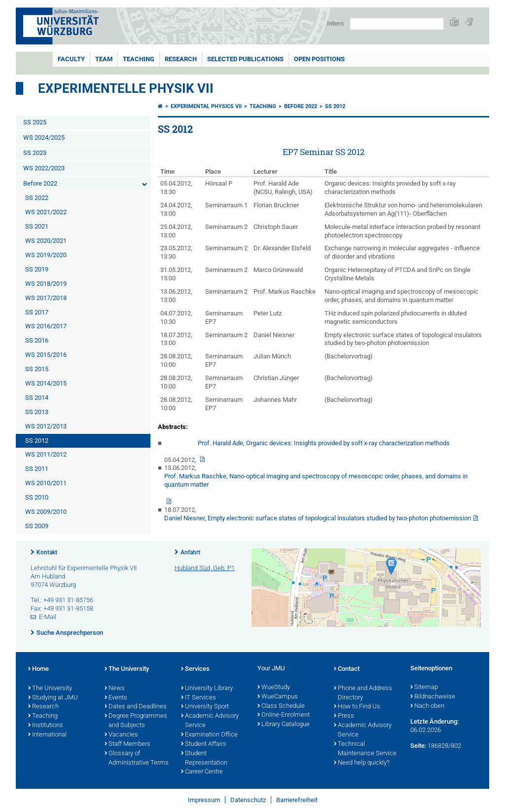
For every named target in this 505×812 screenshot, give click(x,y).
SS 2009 (37, 526)
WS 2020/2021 (46, 241)
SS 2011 (37, 469)
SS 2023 (35, 153)
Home (38, 669)
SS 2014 (37, 398)
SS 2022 (37, 198)
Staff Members (127, 744)
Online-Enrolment (284, 715)
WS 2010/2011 (46, 483)
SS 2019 (37, 269)
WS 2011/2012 (46, 454)
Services (195, 669)
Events (116, 698)
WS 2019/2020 (46, 255)
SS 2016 (37, 340)
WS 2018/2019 (46, 284)
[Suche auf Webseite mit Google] (397, 24)
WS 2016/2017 (46, 326)
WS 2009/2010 (46, 512)
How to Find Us (357, 707)
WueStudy (274, 688)
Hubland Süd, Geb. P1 (205, 568)
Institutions (46, 726)
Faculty (71, 59)
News (115, 689)
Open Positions (319, 59)
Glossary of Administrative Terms (137, 758)
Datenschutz (248, 800)
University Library (207, 689)
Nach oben (427, 706)
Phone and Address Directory (363, 693)
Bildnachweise (433, 697)
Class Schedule (281, 706)
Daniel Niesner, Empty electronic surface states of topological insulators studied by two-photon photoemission (318, 518)
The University (50, 689)
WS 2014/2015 (46, 383)
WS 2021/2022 (46, 212)
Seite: (418, 746)
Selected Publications (245, 59)
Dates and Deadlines (136, 707)
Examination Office (209, 735)
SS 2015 (37, 369)
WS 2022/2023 (44, 168)
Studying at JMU (53, 698)
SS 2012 (37, 441)
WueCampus (278, 697)
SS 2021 (37, 226)
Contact (347, 669)
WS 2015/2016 (46, 355)
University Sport (205, 707)
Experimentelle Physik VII (126, 88)
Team (104, 59)
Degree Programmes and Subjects (136, 721)
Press (344, 716)
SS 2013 (37, 412)
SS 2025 (35, 122)
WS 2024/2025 (44, 137)
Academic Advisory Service (210, 721)
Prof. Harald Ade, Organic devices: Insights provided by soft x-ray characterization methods (324, 443)
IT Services (198, 698)
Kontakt (47, 552)
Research (181, 59)
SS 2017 (37, 312)
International (47, 735)
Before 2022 (40, 183)
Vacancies (121, 735)
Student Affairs (204, 744)
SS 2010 (37, 497)
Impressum (204, 800)
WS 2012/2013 (46, 426)
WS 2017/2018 (46, 298)
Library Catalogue (284, 725)
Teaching (139, 59)
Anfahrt (190, 552)
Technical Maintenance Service (365, 749)
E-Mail (48, 617)
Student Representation (204, 758)
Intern (335, 23)
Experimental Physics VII (206, 106)
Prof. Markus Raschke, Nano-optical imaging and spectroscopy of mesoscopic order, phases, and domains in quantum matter (316, 480)
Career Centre (202, 772)
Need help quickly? (362, 763)
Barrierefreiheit (297, 800)
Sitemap (424, 688)
